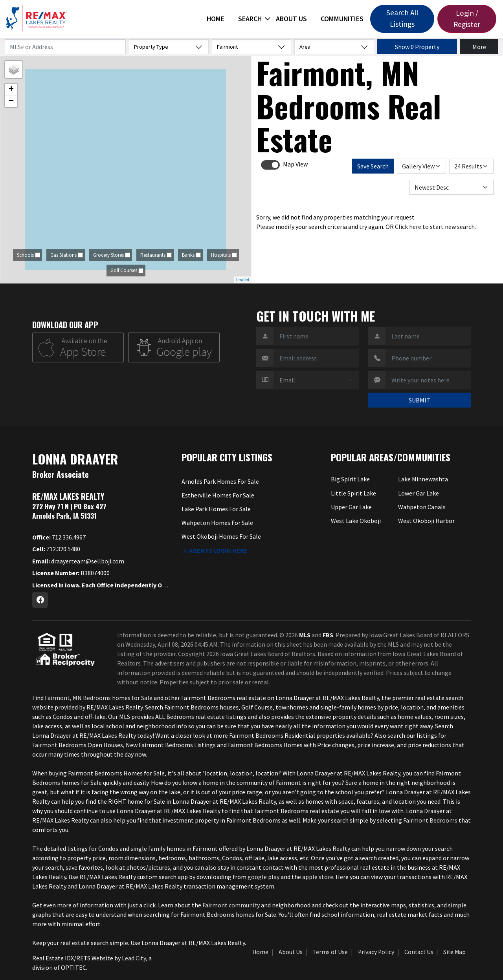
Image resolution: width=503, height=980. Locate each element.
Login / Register (467, 19)
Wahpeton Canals (422, 507)
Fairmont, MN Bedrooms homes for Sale (99, 698)
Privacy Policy (376, 952)
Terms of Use (330, 952)
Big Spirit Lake (350, 479)
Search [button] (250, 19)
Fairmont (45, 745)
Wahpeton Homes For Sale (217, 523)
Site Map (454, 952)
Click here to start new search (435, 227)
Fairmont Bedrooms (430, 820)
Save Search (373, 166)
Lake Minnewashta (423, 479)
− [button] (11, 101)
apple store (318, 877)
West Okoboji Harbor (426, 521)
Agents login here (215, 550)
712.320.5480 (56, 549)
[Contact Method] (316, 380)
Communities (342, 19)
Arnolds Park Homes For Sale (220, 481)
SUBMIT (419, 400)
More (479, 47)
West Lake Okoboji (356, 521)
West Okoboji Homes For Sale (221, 536)
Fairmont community (231, 905)
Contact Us (419, 952)
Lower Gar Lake (419, 493)
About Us (291, 19)
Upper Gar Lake (351, 507)
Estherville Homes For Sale (218, 495)
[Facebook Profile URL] (40, 600)
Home (216, 19)
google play (263, 877)
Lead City (134, 958)
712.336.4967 (59, 537)
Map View (295, 164)
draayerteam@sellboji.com (78, 561)
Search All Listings (402, 18)
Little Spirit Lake (353, 493)
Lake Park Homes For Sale (216, 509)
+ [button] (11, 90)
